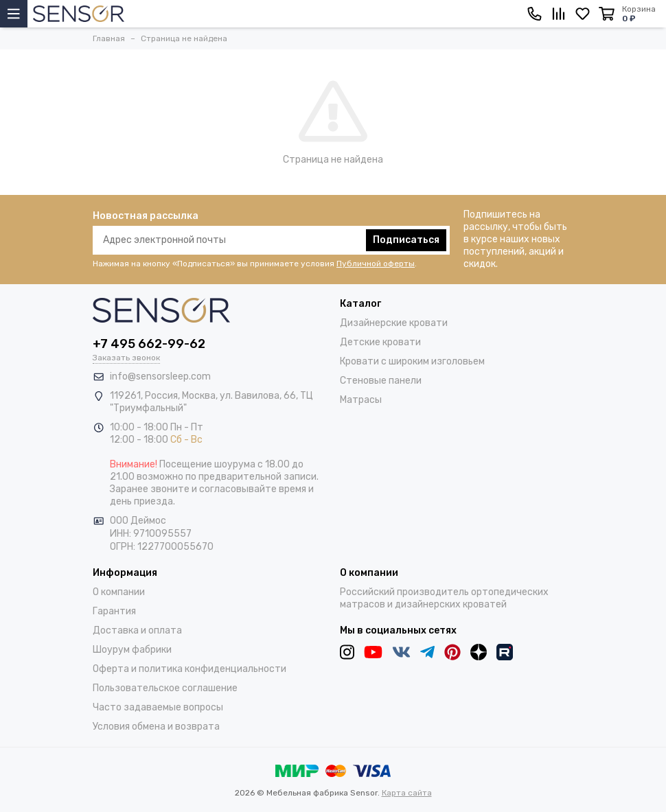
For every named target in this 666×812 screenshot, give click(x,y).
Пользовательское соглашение (165, 688)
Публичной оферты (376, 264)
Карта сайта (407, 793)
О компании (119, 592)
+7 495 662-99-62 (149, 344)
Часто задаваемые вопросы (158, 707)
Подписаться (406, 240)
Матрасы (361, 400)
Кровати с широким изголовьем (412, 361)
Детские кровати (380, 342)
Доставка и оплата (137, 630)
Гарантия (114, 611)
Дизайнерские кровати (394, 323)
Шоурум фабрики (132, 650)
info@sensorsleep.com (160, 376)
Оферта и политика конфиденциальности (190, 669)
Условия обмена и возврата (156, 727)
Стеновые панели (381, 381)
